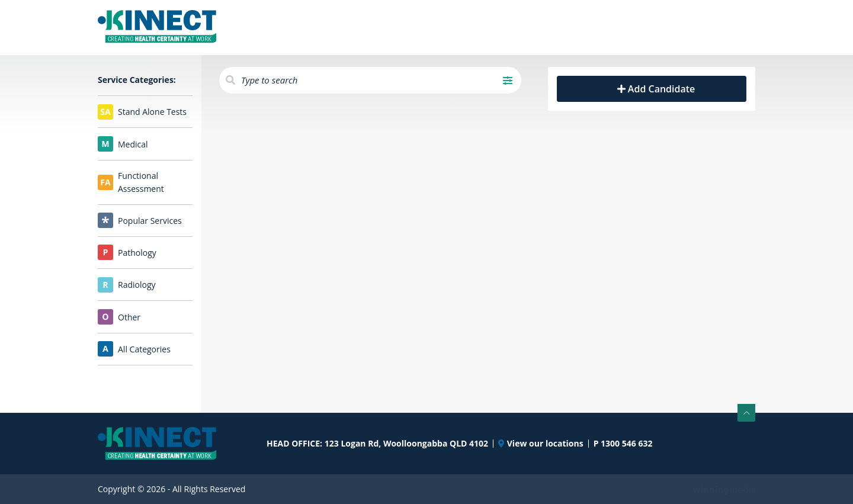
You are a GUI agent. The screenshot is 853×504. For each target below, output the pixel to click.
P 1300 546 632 (623, 444)
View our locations (541, 444)
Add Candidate (652, 89)
